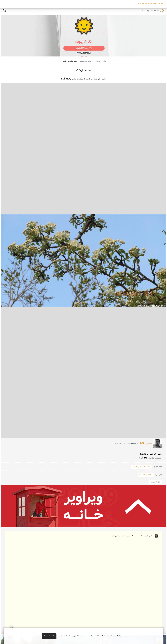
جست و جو (5, 10)
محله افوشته (83, 70)
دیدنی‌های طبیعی (85, 61)
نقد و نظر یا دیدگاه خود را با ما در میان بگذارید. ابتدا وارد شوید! (84, 582)
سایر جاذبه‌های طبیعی (69, 61)
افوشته (142, 475)
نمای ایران (97, 61)
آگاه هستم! (49, 636)
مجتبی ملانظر (145, 443)
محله (150, 475)
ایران (105, 61)
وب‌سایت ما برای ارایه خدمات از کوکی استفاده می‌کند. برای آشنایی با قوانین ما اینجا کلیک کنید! (93, 636)
